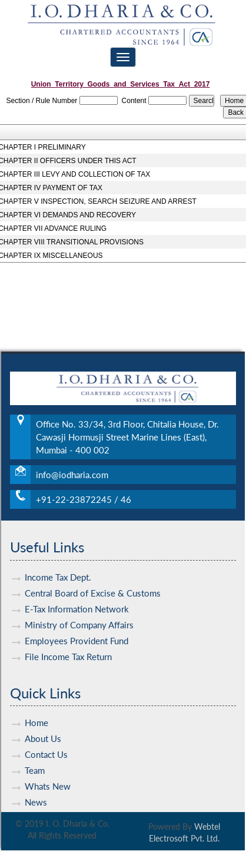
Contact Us (46, 747)
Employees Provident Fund (77, 632)
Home (36, 715)
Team (35, 763)
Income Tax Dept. (58, 569)
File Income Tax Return (68, 648)
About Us (43, 731)
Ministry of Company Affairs (79, 617)
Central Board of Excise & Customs (93, 585)
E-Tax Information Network (77, 601)
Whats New (48, 778)
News (36, 794)
